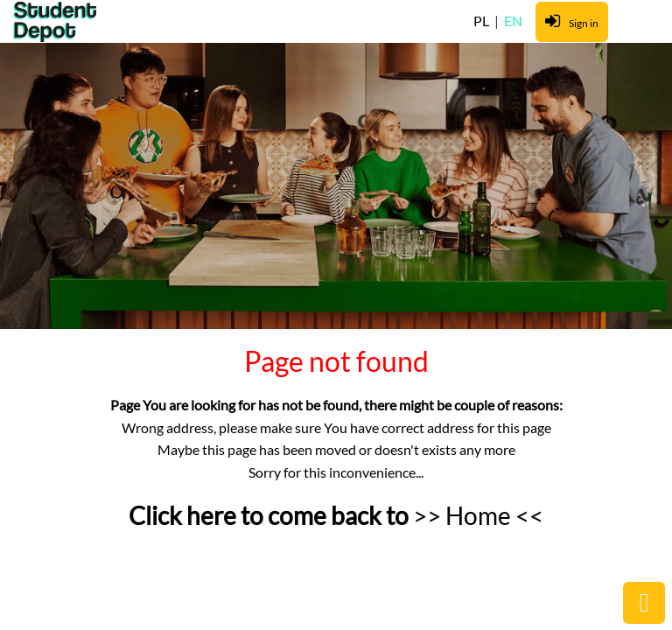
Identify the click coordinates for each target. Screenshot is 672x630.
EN (513, 21)
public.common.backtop (644, 603)
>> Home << (478, 515)
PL (483, 21)
